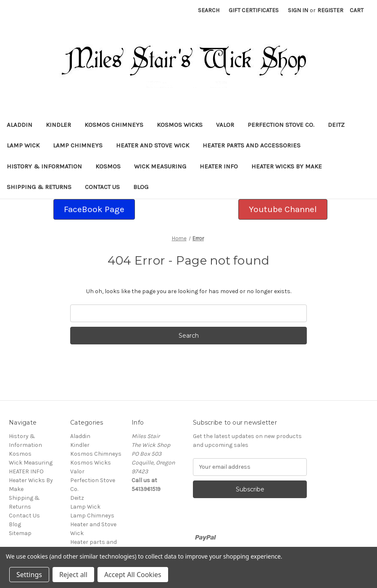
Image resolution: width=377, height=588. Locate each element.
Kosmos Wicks (180, 125)
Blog (141, 187)
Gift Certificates (254, 10)
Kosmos (108, 166)
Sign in (298, 10)
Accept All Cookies (133, 575)
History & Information (44, 166)
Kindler (58, 125)
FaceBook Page (94, 209)
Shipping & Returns (39, 187)
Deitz (336, 125)
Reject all (73, 575)
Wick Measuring (160, 166)
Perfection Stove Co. (281, 125)
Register (330, 10)
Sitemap (20, 533)
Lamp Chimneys (78, 145)
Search (209, 10)
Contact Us (102, 187)
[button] (94, 210)
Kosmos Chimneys (114, 125)
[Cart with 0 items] (357, 10)
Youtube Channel (283, 209)
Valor (225, 125)
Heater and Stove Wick (153, 145)
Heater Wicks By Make (287, 166)
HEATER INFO (219, 166)
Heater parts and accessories (252, 145)
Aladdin (20, 125)
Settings (29, 575)
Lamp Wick (23, 145)
